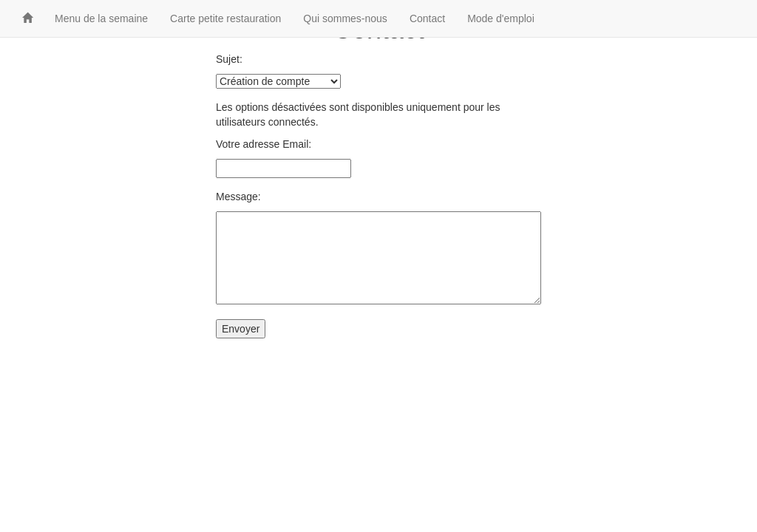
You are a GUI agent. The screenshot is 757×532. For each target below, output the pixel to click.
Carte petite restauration (225, 18)
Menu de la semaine (101, 18)
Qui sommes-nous (345, 18)
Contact (427, 18)
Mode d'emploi (501, 18)
